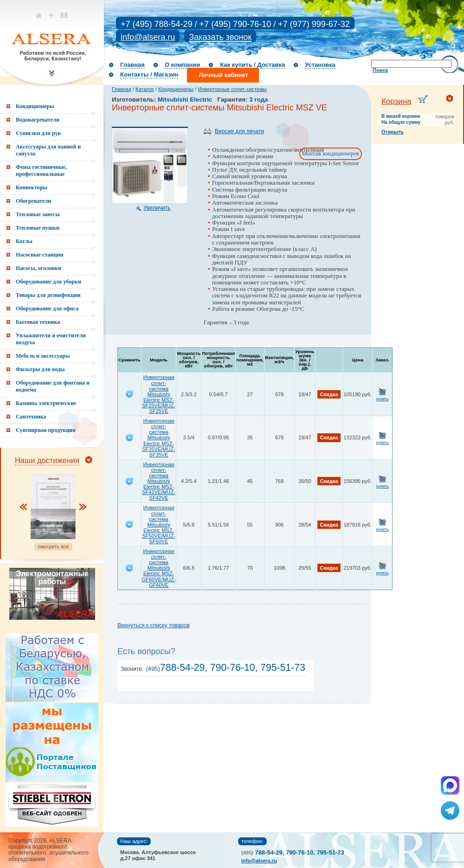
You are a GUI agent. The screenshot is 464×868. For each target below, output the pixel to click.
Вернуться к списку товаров (154, 625)
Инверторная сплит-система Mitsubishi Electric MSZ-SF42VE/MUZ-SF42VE (159, 481)
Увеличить (157, 208)
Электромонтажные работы (52, 578)
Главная (132, 65)
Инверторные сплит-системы (232, 89)
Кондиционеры (176, 89)
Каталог (145, 89)
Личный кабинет (223, 75)
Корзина (396, 101)
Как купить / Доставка (252, 65)
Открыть (393, 132)
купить (383, 399)
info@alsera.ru (148, 37)
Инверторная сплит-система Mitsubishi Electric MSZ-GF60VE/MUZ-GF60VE (159, 568)
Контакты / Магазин (149, 74)
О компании (182, 65)
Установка (320, 65)
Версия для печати (239, 131)
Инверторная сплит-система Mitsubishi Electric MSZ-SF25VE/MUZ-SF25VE (159, 394)
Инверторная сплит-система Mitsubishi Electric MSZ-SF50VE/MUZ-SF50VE (159, 524)
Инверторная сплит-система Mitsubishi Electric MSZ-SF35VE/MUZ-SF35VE (159, 438)
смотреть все (53, 547)
